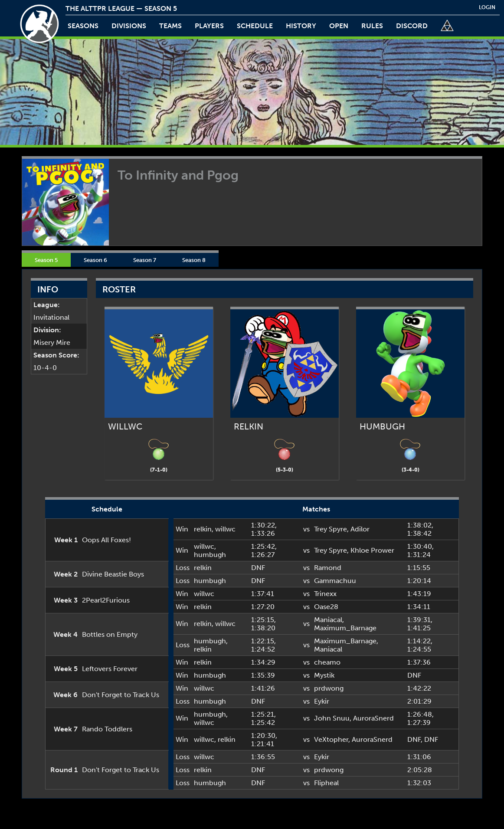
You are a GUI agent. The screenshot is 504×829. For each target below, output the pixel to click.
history (301, 26)
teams (170, 26)
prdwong (329, 688)
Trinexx (325, 594)
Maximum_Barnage (345, 628)
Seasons (83, 26)
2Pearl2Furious (106, 600)
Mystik (324, 675)
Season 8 (194, 260)
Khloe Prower (372, 550)
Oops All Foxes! (106, 540)
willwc (225, 529)
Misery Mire (52, 342)
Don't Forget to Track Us (121, 695)
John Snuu (332, 718)
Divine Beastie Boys (113, 574)
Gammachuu (335, 581)
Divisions (129, 26)
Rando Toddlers (107, 729)
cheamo (327, 662)
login (487, 7)
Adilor (360, 529)
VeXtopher (331, 739)
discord (412, 26)
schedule (255, 26)
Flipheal (326, 783)
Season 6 (95, 260)
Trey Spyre (331, 529)
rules (372, 26)
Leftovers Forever (110, 669)
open (339, 26)
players (209, 26)
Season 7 (145, 260)
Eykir (322, 701)
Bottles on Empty (110, 634)
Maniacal (328, 620)
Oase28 (326, 607)
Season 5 (46, 260)
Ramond (328, 568)
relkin (203, 529)
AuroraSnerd (373, 718)
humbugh (210, 555)
